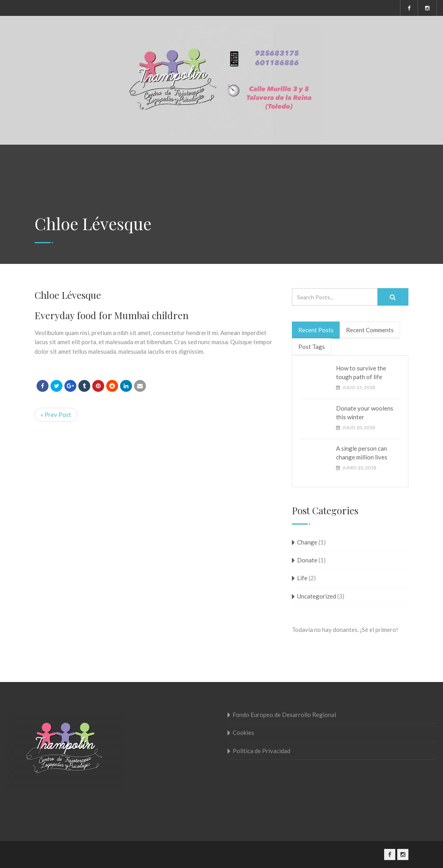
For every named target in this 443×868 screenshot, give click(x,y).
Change (307, 542)
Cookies (243, 732)
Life (302, 578)
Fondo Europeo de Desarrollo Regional (284, 715)
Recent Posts (316, 330)
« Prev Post (56, 415)
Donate (307, 560)
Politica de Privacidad (261, 751)
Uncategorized (317, 596)
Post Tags (312, 347)
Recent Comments (370, 330)
